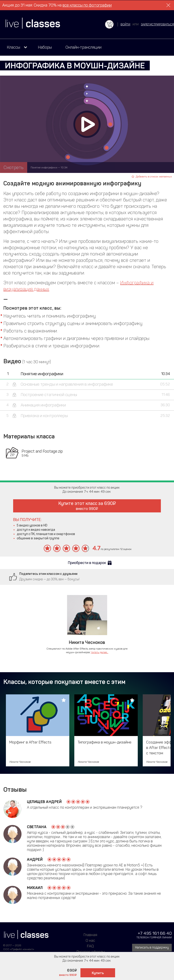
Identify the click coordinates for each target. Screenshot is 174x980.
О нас (90, 940)
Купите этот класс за (87, 506)
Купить (98, 973)
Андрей (35, 859)
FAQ (90, 946)
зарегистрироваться (157, 24)
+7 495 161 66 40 (155, 933)
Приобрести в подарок (87, 563)
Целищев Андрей (44, 802)
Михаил (35, 888)
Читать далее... (100, 652)
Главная (90, 935)
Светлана (37, 827)
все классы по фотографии (87, 5)
